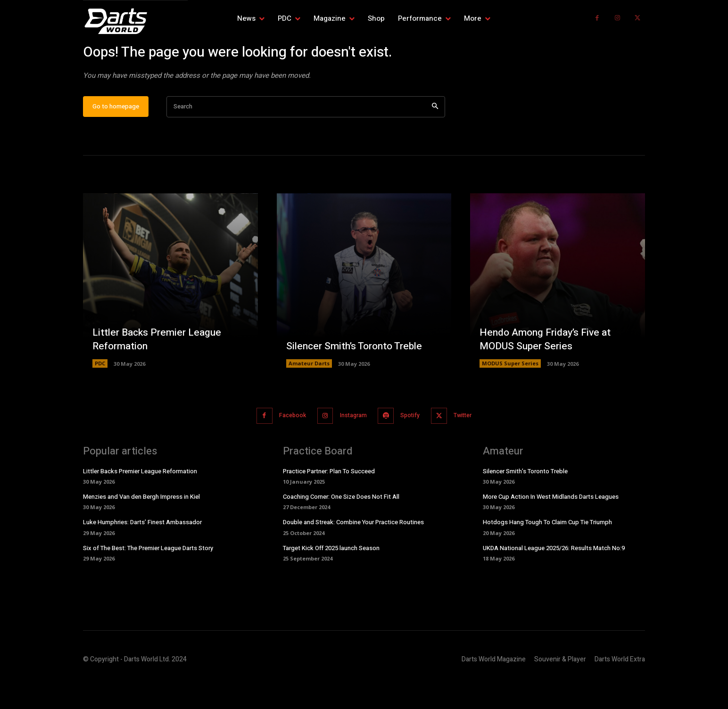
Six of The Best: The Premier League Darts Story (148, 577)
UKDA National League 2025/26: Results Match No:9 (554, 577)
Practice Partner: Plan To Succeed (329, 500)
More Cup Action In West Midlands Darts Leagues (551, 526)
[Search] (435, 137)
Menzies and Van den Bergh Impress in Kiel (141, 526)
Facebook (285, 446)
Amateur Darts (309, 394)
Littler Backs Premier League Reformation (159, 369)
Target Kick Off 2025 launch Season (331, 577)
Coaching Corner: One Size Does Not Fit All (341, 526)
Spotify (413, 446)
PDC (100, 394)
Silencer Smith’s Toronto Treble (358, 376)
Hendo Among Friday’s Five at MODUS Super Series (548, 369)
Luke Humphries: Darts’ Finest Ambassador (142, 552)
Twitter (471, 446)
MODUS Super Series (510, 394)
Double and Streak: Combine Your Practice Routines (353, 552)
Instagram (351, 446)
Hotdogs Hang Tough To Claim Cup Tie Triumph (547, 552)
